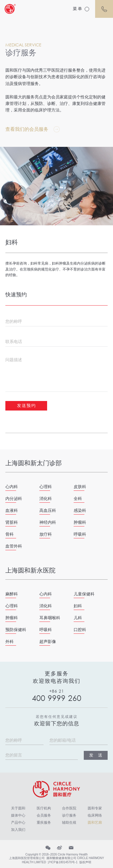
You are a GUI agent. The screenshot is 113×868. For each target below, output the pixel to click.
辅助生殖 (69, 823)
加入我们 (18, 830)
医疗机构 (44, 808)
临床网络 (95, 815)
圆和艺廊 (95, 823)
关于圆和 (18, 808)
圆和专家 (95, 808)
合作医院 (69, 808)
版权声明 (85, 862)
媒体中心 (18, 815)
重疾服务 (44, 823)
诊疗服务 (69, 815)
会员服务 (44, 815)
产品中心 (18, 823)
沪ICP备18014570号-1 (63, 862)
